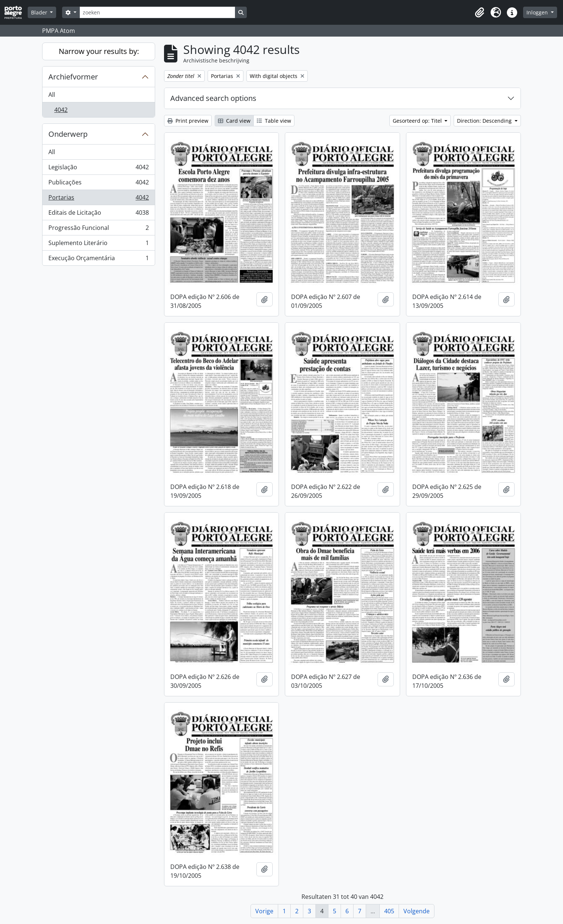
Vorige (264, 911)
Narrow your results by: (99, 51)
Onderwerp (68, 134)
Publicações (98, 184)
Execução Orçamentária (98, 259)
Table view (274, 121)
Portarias (98, 199)
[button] (480, 13)
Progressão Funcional (98, 229)
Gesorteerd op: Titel (418, 121)
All (52, 95)
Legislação (98, 169)
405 (389, 911)
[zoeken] (157, 12)
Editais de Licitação (98, 214)
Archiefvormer (73, 77)
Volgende (417, 911)
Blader (40, 12)
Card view (234, 121)
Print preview (188, 121)
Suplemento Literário (98, 244)
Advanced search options (213, 98)
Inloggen (538, 12)
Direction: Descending (485, 121)
